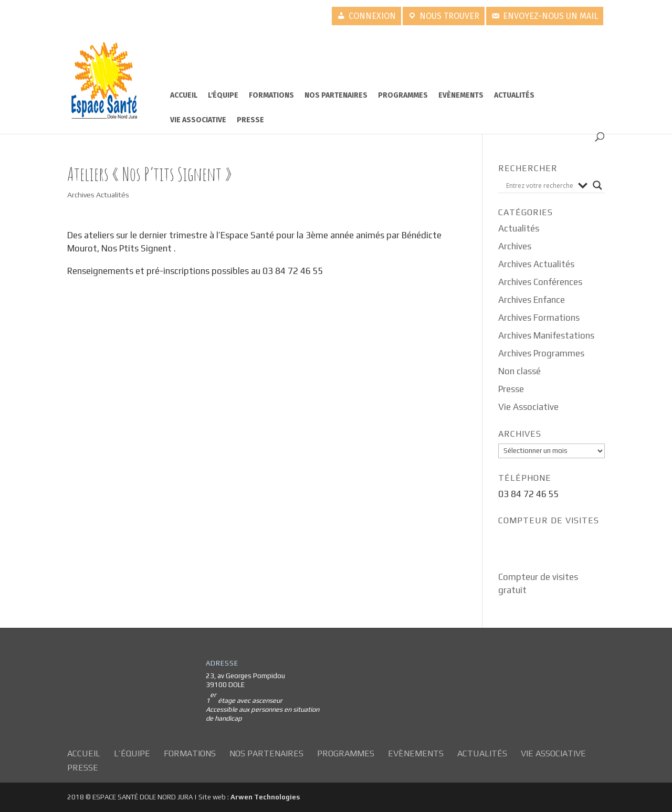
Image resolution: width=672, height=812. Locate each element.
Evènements (461, 95)
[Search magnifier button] (597, 185)
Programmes (403, 95)
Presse (250, 120)
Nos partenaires (336, 95)
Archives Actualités (98, 195)
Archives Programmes (541, 353)
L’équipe (132, 753)
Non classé (519, 371)
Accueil (184, 95)
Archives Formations (539, 318)
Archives (515, 246)
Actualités (514, 95)
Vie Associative (198, 120)
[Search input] (539, 185)
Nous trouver (449, 16)
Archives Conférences (540, 282)
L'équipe (223, 95)
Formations (271, 95)
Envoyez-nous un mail (550, 16)
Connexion (372, 16)
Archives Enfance (532, 300)
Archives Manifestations (546, 335)
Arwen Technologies (265, 797)
